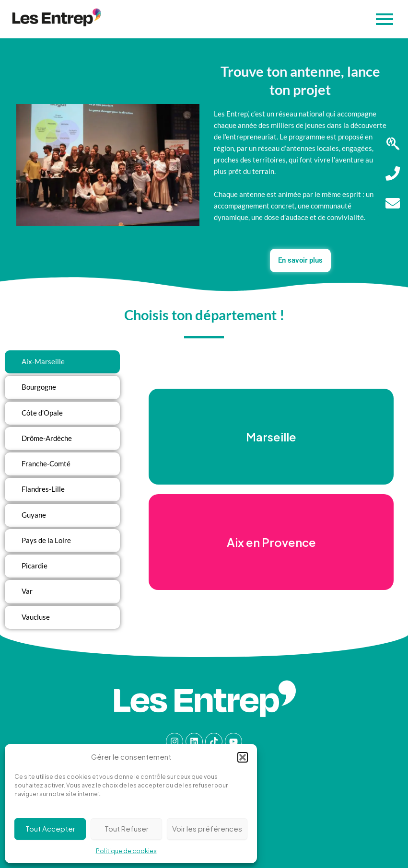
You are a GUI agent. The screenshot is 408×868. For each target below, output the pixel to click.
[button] (243, 757)
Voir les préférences (207, 828)
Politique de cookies (126, 851)
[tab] (62, 362)
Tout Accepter (50, 828)
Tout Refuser (127, 828)
